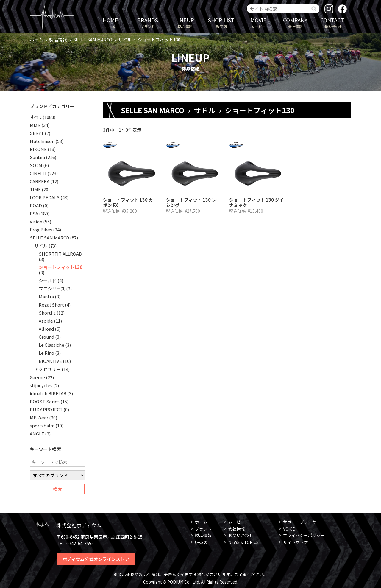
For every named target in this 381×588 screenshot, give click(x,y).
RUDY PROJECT (46, 409)
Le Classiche (51, 345)
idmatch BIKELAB (48, 393)
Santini (37, 157)
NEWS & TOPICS (243, 542)
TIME (35, 189)
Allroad (46, 329)
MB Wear (39, 417)
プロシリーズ (52, 288)
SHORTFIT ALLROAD (60, 254)
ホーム (110, 22)
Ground (46, 337)
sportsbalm (42, 426)
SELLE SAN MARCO (93, 39)
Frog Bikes (41, 230)
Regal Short (51, 305)
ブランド (148, 22)
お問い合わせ (332, 22)
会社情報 (295, 22)
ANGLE (37, 434)
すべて (36, 117)
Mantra (46, 297)
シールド (48, 280)
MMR (35, 125)
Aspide (46, 321)
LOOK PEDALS (45, 197)
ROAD (36, 205)
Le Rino (46, 353)
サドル (125, 39)
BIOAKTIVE (50, 361)
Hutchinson (42, 141)
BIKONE (38, 149)
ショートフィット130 (61, 267)
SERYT (37, 133)
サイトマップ (296, 542)
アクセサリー (47, 369)
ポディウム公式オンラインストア (96, 559)
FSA (34, 213)
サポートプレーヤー (302, 522)
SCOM (36, 165)
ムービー (258, 22)
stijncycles (41, 385)
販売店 (221, 22)
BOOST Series (45, 401)
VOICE (289, 529)
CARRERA (40, 181)
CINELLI (38, 173)
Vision (36, 221)
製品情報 (185, 22)
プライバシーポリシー (304, 535)
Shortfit (47, 313)
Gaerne (37, 377)
